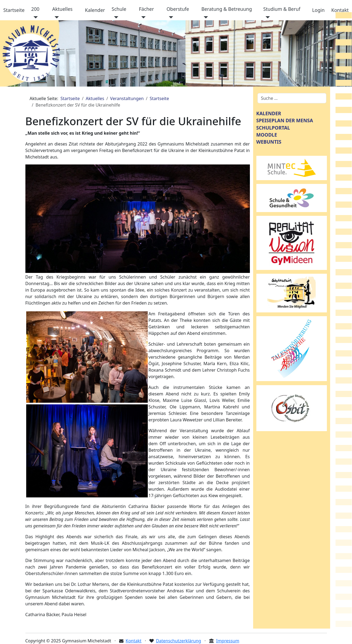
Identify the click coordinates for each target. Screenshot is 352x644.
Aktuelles (62, 9)
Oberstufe (178, 9)
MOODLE (267, 135)
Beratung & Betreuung (227, 9)
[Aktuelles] (56, 17)
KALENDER (269, 113)
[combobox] (292, 98)
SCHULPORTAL (273, 128)
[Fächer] (142, 17)
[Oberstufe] (170, 17)
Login (319, 10)
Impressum (228, 641)
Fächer (146, 9)
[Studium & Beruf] (267, 17)
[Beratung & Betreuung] (205, 17)
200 (35, 9)
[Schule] (115, 17)
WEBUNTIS (269, 142)
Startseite (14, 10)
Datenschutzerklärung (178, 641)
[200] (35, 17)
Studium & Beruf (282, 9)
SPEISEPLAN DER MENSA (285, 120)
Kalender (95, 10)
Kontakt (340, 10)
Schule (119, 9)
